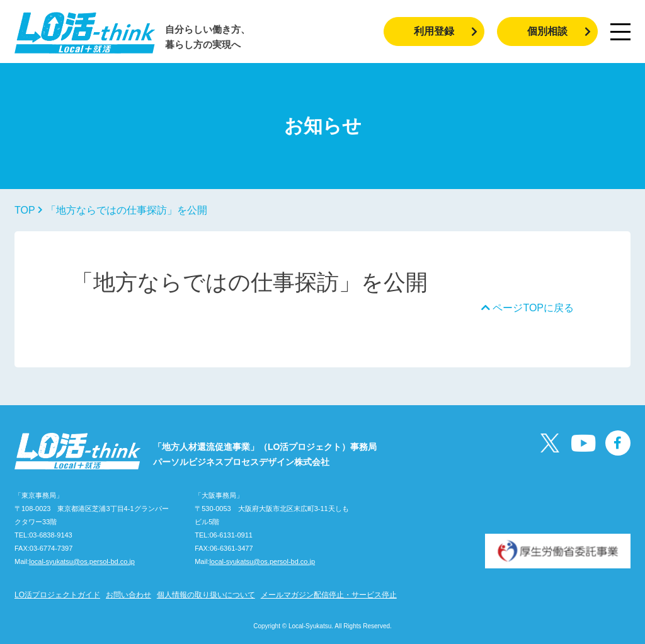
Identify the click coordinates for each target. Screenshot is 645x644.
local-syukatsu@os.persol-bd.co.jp (82, 561)
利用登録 (446, 31)
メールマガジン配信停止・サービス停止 (329, 595)
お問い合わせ (128, 595)
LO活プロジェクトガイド (57, 595)
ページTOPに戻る (528, 308)
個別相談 (559, 31)
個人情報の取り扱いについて (206, 595)
